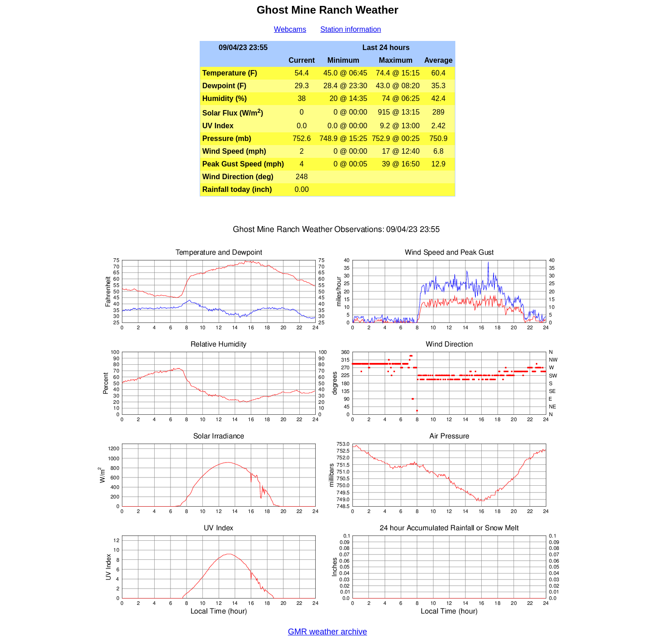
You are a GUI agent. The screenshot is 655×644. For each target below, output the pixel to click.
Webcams (290, 29)
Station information (350, 29)
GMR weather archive (327, 632)
